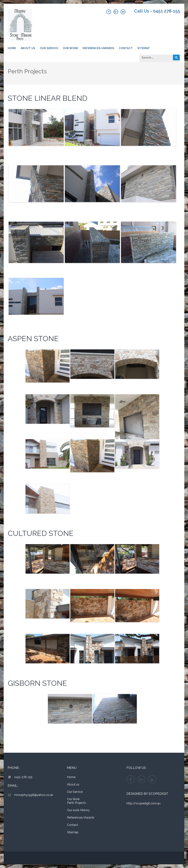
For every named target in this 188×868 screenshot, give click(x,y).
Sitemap (143, 48)
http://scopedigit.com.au (143, 803)
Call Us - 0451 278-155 (157, 11)
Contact (126, 48)
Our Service (49, 48)
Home (12, 48)
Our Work (70, 48)
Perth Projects (76, 803)
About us (28, 48)
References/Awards (98, 48)
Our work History (78, 810)
